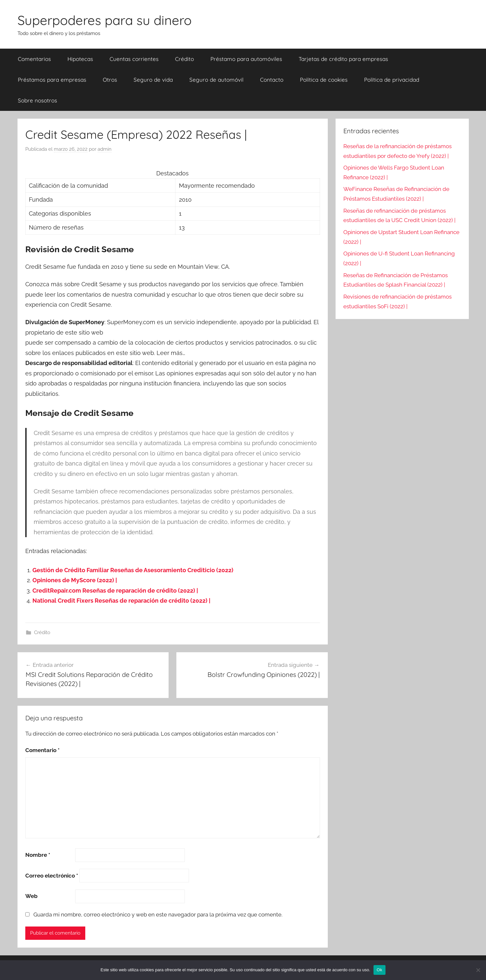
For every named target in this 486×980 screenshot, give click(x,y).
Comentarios (34, 59)
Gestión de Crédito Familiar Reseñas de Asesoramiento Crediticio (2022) (133, 570)
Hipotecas (80, 59)
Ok (379, 970)
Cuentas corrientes (134, 59)
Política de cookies (324, 80)
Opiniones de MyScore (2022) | (75, 580)
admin (105, 149)
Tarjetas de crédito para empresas (343, 59)
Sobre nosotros (37, 100)
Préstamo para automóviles (246, 59)
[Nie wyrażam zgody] (478, 970)
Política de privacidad (392, 80)
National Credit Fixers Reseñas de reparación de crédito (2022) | (121, 601)
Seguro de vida (153, 80)
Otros (110, 80)
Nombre (38, 855)
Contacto (272, 80)
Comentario (42, 750)
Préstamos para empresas (52, 80)
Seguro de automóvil (216, 80)
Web (31, 896)
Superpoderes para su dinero (105, 20)
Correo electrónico (52, 876)
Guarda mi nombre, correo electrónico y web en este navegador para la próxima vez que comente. (158, 915)
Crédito (184, 59)
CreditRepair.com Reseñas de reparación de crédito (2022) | (115, 590)
